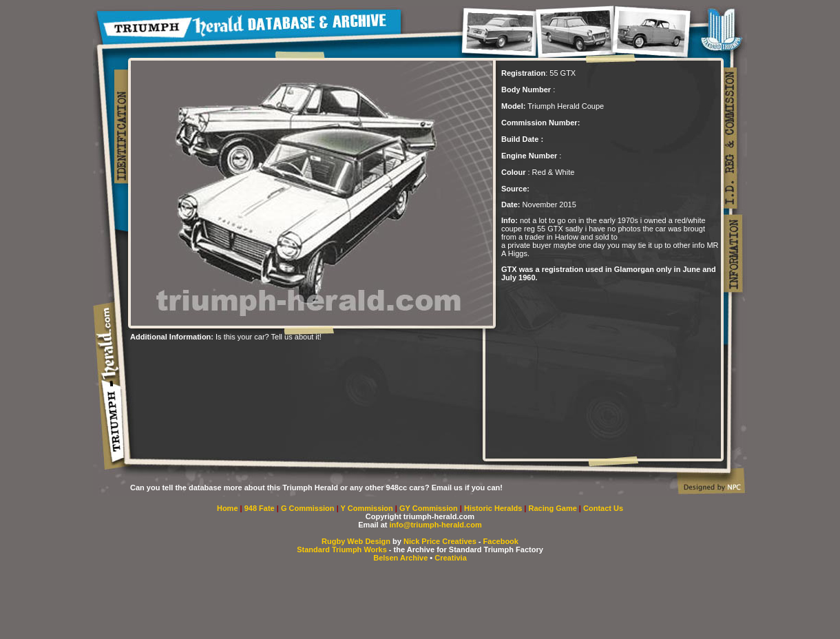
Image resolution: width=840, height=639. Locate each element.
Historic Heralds (494, 508)
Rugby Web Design (356, 541)
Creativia (450, 558)
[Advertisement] (291, 362)
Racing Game (554, 508)
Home (228, 508)
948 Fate (261, 508)
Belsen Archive (400, 558)
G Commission (309, 508)
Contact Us (603, 508)
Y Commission (368, 508)
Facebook (501, 541)
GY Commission (429, 508)
